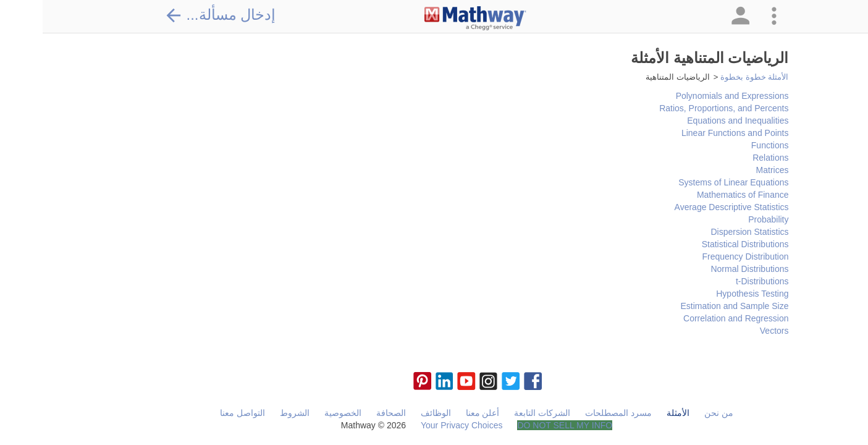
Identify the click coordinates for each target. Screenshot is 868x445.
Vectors (732, 331)
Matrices (730, 170)
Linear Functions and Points (693, 133)
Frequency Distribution (702, 256)
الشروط (252, 413)
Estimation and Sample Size (692, 306)
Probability (726, 219)
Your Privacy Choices (419, 425)
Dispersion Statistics (707, 232)
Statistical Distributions (703, 244)
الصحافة (348, 413)
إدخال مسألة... (178, 15)
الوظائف (393, 413)
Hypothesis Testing (710, 294)
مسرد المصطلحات (576, 413)
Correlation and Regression (693, 318)
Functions (727, 145)
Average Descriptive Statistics (689, 207)
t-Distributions (720, 281)
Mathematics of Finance (700, 195)
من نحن (676, 413)
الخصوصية (300, 413)
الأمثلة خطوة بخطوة (712, 77)
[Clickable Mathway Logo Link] (433, 19)
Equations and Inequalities (695, 121)
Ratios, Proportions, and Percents (681, 108)
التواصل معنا (200, 413)
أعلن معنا (440, 413)
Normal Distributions (707, 269)
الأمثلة (635, 413)
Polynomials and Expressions (690, 96)
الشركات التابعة (499, 413)
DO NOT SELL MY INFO (522, 425)
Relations (728, 158)
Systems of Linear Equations (691, 182)
